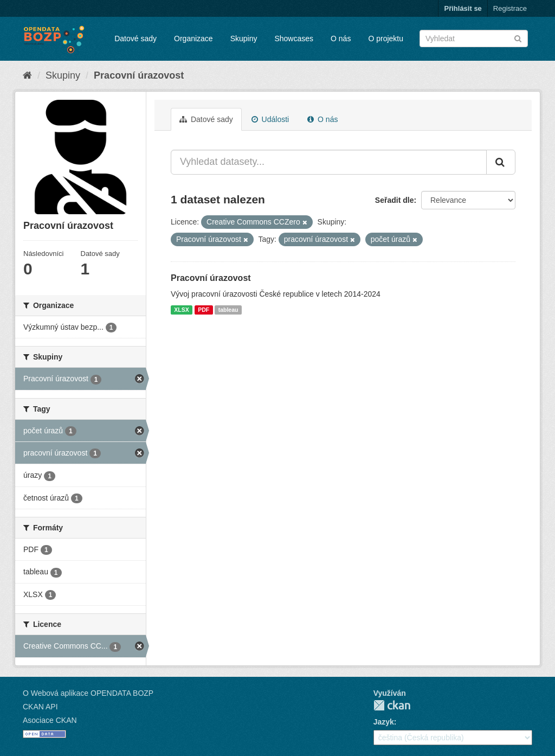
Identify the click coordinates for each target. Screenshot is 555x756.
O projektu (386, 39)
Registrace (510, 8)
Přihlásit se (463, 8)
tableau (228, 310)
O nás (341, 39)
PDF (204, 310)
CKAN (392, 705)
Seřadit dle (395, 200)
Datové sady (135, 39)
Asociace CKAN (50, 720)
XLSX (181, 310)
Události (270, 119)
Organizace (193, 39)
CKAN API (40, 707)
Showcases (294, 39)
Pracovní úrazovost (139, 75)
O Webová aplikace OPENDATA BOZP (88, 693)
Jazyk (384, 722)
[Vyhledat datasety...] (329, 162)
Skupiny (244, 39)
